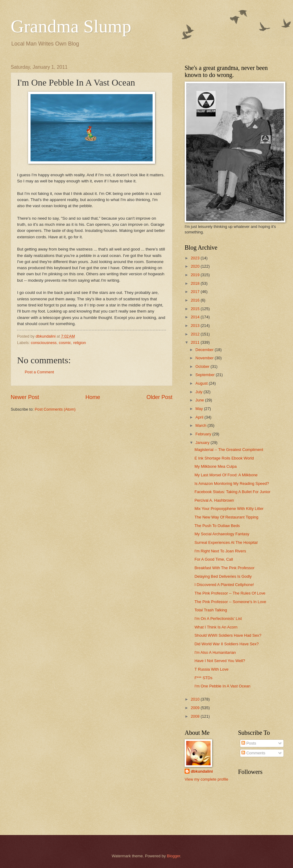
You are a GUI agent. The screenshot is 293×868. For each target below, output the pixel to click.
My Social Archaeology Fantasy (222, 534)
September (206, 375)
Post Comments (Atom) (55, 409)
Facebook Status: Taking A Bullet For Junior (232, 492)
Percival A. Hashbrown (214, 500)
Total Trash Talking (211, 610)
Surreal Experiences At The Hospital (226, 542)
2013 (196, 326)
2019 (196, 275)
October (203, 366)
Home (93, 397)
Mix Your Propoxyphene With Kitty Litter (229, 509)
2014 (196, 317)
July (199, 392)
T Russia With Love (211, 669)
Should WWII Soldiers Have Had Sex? (228, 635)
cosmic (65, 343)
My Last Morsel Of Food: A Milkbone (226, 475)
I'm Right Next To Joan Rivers (220, 551)
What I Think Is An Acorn (216, 627)
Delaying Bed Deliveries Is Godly (223, 576)
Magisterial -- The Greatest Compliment (229, 450)
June (200, 400)
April (200, 417)
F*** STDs (203, 678)
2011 (196, 342)
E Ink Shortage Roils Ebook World (224, 458)
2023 (196, 258)
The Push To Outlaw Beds (217, 526)
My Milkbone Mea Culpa (215, 466)
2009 (196, 708)
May (200, 409)
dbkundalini (202, 771)
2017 (196, 292)
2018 (196, 283)
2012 (196, 334)
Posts (249, 743)
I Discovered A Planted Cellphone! (224, 585)
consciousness (44, 343)
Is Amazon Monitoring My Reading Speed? (232, 483)
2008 (196, 716)
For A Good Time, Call (214, 559)
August (202, 383)
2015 (196, 309)
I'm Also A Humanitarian (215, 652)
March (201, 425)
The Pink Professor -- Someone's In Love (230, 602)
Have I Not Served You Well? (220, 661)
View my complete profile (206, 779)
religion (80, 343)
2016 (196, 300)
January (203, 443)
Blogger (174, 856)
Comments (253, 753)
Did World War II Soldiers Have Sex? (226, 644)
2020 (196, 266)
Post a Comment (39, 372)
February (204, 434)
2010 (196, 699)
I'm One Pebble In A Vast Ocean (222, 686)
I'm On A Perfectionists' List (218, 619)
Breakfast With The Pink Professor (224, 568)
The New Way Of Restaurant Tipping (226, 517)
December (205, 350)
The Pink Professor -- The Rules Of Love (230, 593)
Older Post (159, 397)
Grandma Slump (71, 26)
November (205, 358)
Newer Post (25, 397)
